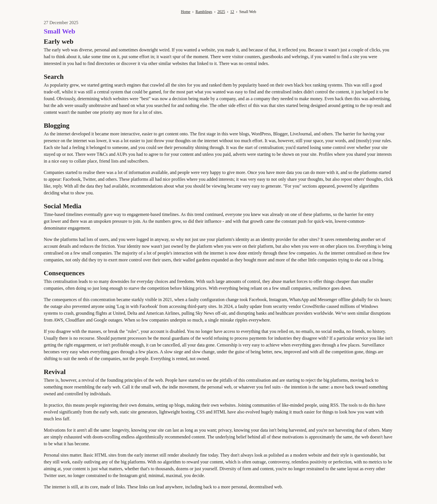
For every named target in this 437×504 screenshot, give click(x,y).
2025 (221, 12)
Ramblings (204, 12)
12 (232, 12)
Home (186, 12)
